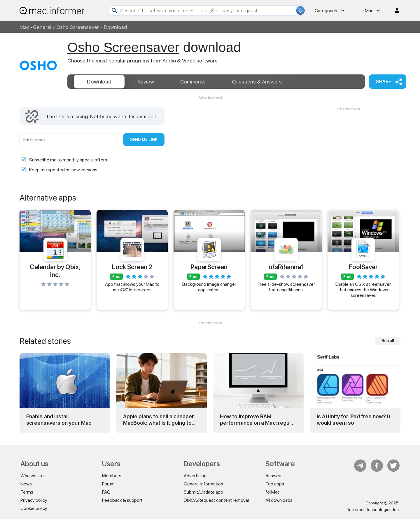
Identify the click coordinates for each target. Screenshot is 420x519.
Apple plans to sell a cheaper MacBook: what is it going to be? (159, 420)
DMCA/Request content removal (216, 500)
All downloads (279, 500)
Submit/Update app (203, 492)
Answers (257, 82)
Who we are (32, 476)
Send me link (144, 140)
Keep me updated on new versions (63, 170)
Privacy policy (34, 500)
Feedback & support (122, 500)
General (42, 27)
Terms (27, 492)
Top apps (275, 484)
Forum (108, 484)
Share (384, 82)
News (26, 484)
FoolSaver (363, 267)
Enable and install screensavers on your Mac (59, 420)
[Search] (207, 11)
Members (112, 476)
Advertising (195, 476)
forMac (273, 492)
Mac (24, 27)
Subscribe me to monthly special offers (68, 160)
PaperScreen (209, 267)
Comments (193, 82)
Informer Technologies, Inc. (374, 510)
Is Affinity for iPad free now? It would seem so (354, 420)
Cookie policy (34, 508)
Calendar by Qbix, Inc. (55, 271)
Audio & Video (179, 61)
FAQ (106, 492)
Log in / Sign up (394, 11)
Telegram (360, 466)
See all (388, 341)
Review (146, 82)
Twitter (393, 466)
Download (99, 82)
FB (377, 466)
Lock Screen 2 (132, 267)
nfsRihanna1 (286, 267)
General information (203, 484)
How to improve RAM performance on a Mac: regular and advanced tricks (258, 420)
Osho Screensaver (78, 27)
